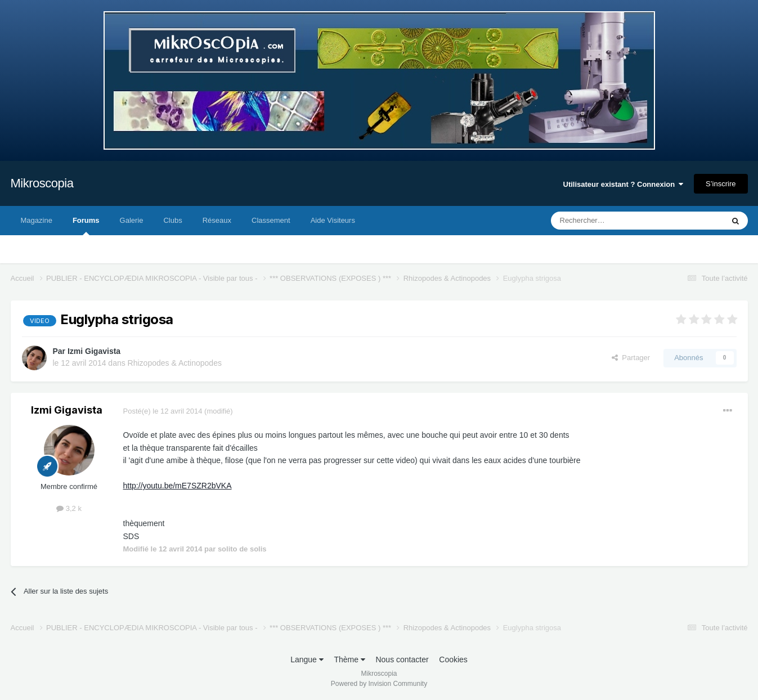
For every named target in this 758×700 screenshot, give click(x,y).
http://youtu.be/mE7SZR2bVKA (178, 486)
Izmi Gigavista (94, 351)
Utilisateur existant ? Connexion (624, 184)
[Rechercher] (614, 221)
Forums (86, 226)
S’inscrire (721, 184)
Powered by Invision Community (379, 684)
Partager (631, 358)
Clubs (172, 220)
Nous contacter (402, 659)
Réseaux (217, 220)
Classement (271, 220)
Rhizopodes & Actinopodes (175, 363)
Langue (307, 659)
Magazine (37, 220)
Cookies (453, 659)
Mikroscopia (42, 183)
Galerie (132, 220)
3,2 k (69, 508)
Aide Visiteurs (333, 220)
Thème (349, 659)
